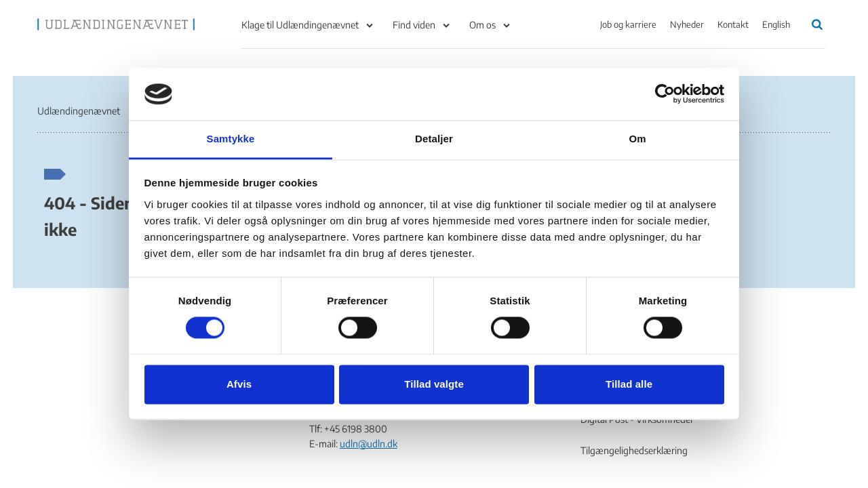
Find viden (414, 25)
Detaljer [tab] (434, 139)
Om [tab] (637, 139)
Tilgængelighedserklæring (634, 450)
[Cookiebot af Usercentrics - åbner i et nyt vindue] (665, 94)
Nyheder (687, 24)
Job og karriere (628, 24)
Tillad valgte (434, 384)
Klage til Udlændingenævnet (300, 25)
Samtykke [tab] (231, 139)
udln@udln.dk (369, 444)
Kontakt (733, 24)
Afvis (239, 384)
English (776, 24)
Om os (482, 25)
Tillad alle (629, 384)
